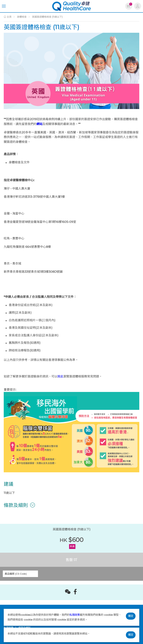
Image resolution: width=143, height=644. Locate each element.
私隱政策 (75, 615)
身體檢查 (22, 17)
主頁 (8, 17)
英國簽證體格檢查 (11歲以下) (47, 17)
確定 (131, 616)
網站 (39, 124)
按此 (60, 376)
